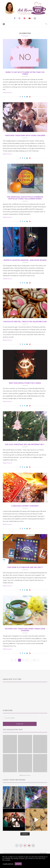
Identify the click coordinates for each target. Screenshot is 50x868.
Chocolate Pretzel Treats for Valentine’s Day (25, 326)
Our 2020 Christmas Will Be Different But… (25, 450)
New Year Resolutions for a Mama (25, 388)
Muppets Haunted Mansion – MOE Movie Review (25, 262)
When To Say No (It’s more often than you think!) (25, 73)
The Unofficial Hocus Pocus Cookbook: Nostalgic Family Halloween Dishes (25, 199)
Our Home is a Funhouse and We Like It (25, 573)
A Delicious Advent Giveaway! (25, 512)
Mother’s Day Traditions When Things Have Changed (25, 636)
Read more (7, 93)
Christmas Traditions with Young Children (25, 136)
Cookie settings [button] (8, 864)
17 (34, 667)
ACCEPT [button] (18, 864)
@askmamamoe (25, 782)
